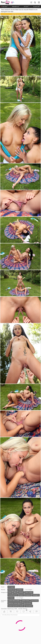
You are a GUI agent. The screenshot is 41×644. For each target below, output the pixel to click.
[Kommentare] (24, 612)
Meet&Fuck (16, 7)
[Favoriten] (17, 612)
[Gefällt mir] (4, 612)
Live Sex (4, 7)
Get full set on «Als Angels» (21, 14)
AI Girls (26, 7)
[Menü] (39, 2)
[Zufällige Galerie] (31, 2)
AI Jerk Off (37, 7)
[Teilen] (30, 612)
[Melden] (37, 612)
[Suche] (35, 2)
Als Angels (11, 587)
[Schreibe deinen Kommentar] (20, 615)
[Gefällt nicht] (11, 612)
